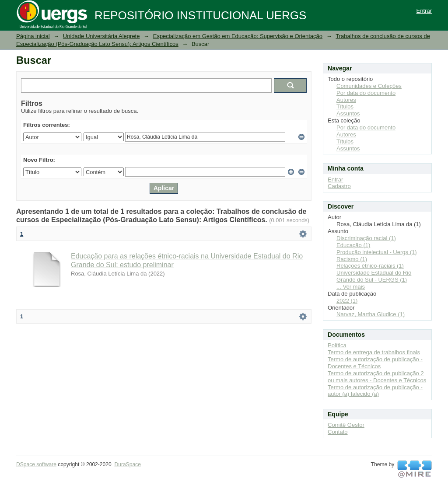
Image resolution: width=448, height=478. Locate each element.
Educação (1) (353, 245)
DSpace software (36, 464)
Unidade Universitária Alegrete (101, 36)
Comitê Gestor (346, 425)
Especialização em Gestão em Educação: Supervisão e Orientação (238, 36)
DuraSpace (127, 464)
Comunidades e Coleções (369, 86)
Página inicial (33, 36)
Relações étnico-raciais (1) (370, 266)
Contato (338, 432)
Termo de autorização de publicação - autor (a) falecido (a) (375, 391)
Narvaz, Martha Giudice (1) (371, 314)
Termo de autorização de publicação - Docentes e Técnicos (375, 363)
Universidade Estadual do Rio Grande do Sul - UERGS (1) (374, 276)
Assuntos (348, 113)
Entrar (424, 11)
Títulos (345, 106)
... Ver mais (351, 287)
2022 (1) (347, 301)
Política (337, 345)
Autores (346, 100)
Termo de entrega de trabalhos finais (374, 352)
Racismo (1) (352, 259)
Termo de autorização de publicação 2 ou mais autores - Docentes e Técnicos (377, 377)
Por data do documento (366, 93)
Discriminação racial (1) (366, 238)
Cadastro (339, 186)
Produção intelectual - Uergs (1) (377, 252)
